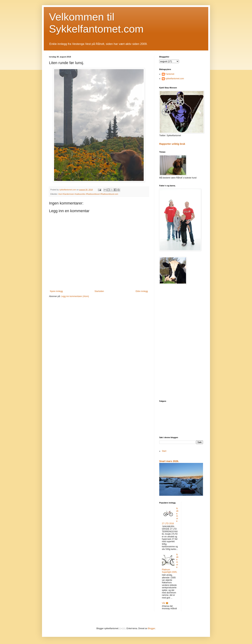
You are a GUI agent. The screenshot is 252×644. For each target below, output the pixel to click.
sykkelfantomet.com (175, 79)
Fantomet (170, 74)
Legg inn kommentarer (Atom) (75, 296)
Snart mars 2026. (169, 461)
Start (164, 451)
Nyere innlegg (56, 291)
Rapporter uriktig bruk (172, 144)
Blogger (151, 628)
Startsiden (99, 291)
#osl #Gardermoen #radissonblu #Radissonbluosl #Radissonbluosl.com (88, 194)
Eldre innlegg (142, 291)
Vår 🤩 (165, 603)
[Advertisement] (181, 342)
